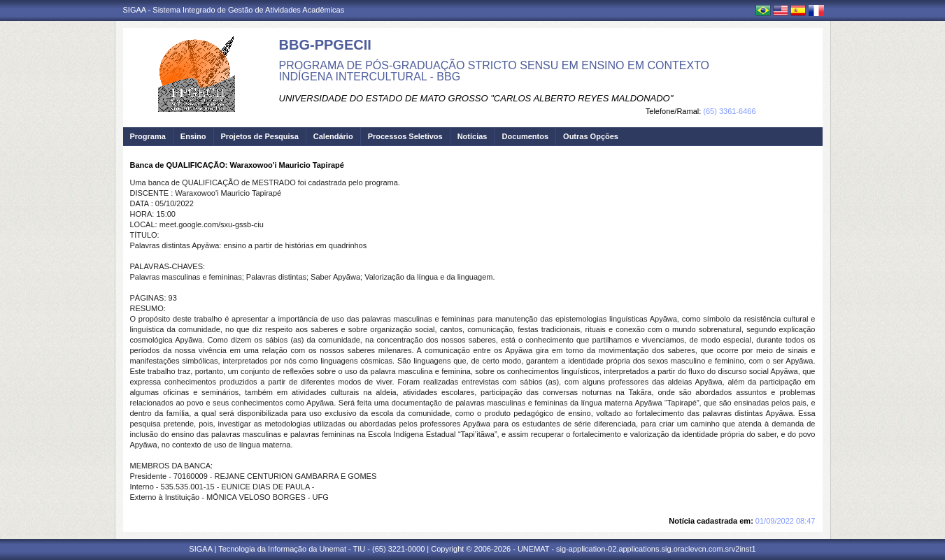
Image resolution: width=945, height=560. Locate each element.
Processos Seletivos (405, 136)
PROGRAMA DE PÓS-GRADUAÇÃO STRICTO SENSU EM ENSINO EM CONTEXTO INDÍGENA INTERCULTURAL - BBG (495, 71)
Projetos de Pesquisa (260, 136)
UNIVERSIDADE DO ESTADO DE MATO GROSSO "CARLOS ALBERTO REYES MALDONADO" (476, 98)
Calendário (333, 136)
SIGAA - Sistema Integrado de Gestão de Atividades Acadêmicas (234, 10)
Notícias (473, 136)
